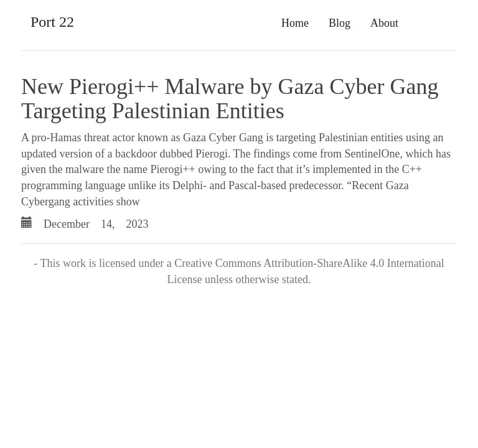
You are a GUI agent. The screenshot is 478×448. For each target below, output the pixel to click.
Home (295, 23)
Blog (340, 23)
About (384, 23)
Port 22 (52, 22)
